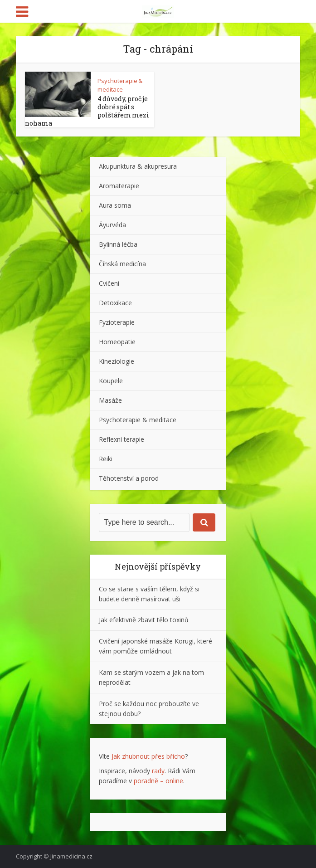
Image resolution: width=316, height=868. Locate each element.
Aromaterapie (119, 186)
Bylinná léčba (118, 244)
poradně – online (158, 781)
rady (158, 771)
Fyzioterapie (117, 322)
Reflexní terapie (122, 439)
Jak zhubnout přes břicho (148, 756)
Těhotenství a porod (129, 478)
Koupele (111, 381)
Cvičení (109, 283)
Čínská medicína (122, 264)
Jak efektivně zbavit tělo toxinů (144, 620)
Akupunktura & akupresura (138, 166)
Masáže (110, 400)
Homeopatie (117, 342)
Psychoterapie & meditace (120, 85)
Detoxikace (115, 303)
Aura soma (115, 205)
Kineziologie (117, 361)
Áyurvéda (112, 225)
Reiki (106, 459)
